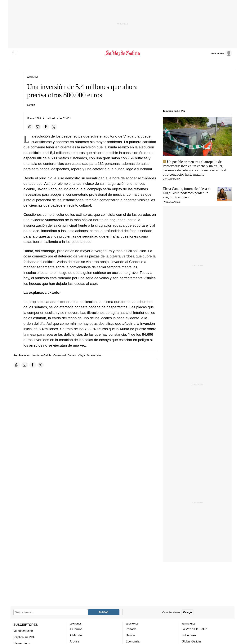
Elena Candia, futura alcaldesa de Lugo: (187, 193)
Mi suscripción (23, 631)
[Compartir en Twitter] (54, 127)
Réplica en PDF (24, 637)
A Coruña (76, 629)
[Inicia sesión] (221, 53)
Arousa (75, 642)
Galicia (130, 635)
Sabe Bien (189, 635)
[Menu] (16, 53)
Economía (133, 642)
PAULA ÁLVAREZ (171, 202)
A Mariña (76, 635)
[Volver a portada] (123, 53)
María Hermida (171, 179)
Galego (187, 612)
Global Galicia (191, 642)
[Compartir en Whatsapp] (30, 127)
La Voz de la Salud (195, 629)
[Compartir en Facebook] (46, 127)
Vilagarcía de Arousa (90, 355)
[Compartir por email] (38, 127)
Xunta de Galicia (42, 355)
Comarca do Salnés (65, 355)
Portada (131, 629)
